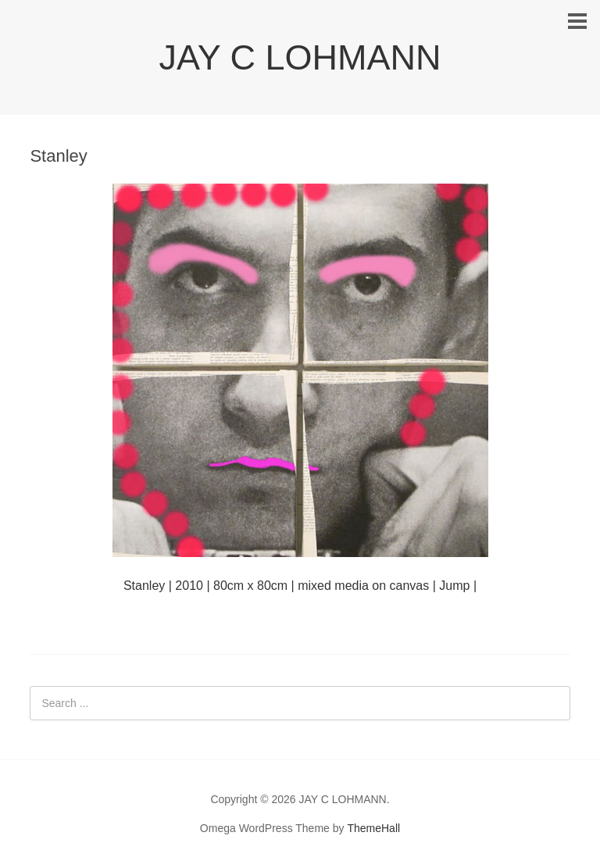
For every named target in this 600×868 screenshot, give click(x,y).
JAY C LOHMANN (300, 57)
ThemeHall (373, 828)
